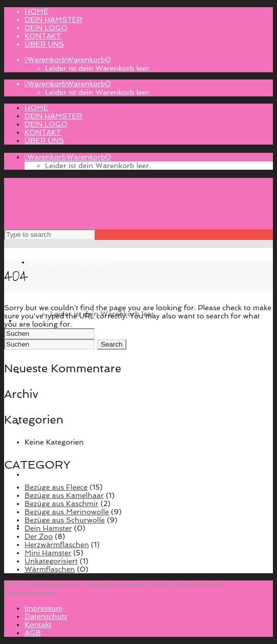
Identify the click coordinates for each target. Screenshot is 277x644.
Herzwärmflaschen (57, 545)
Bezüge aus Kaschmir (61, 504)
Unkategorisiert (51, 561)
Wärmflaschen (50, 569)
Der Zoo (39, 536)
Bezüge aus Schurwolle (65, 520)
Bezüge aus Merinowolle (67, 512)
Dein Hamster (48, 528)
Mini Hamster (48, 553)
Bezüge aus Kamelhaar (64, 495)
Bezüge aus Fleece (56, 487)
